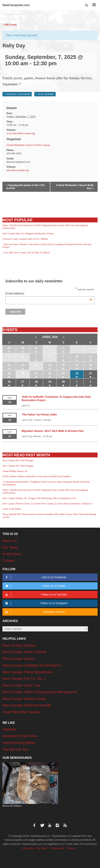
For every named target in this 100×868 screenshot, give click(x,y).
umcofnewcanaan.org (18, 170)
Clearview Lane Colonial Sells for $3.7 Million (25, 239)
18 (91, 365)
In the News (12, 554)
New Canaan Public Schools (25, 652)
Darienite (9, 729)
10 (77, 356)
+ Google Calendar (17, 94)
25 (91, 373)
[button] (87, 5)
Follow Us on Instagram (36, 603)
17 (77, 365)
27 (23, 382)
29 (9, 348)
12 (9, 365)
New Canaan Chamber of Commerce (31, 665)
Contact (8, 561)
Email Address (49, 294)
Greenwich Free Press (20, 736)
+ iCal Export (45, 94)
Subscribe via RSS (35, 612)
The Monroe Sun (16, 749)
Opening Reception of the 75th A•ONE (25, 187)
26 (9, 382)
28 (36, 382)
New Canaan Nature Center (24, 699)
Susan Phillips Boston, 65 (15, 471)
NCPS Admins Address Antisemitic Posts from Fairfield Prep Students (36, 476)
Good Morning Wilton (19, 743)
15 (50, 365)
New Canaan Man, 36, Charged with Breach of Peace (28, 233)
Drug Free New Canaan (21, 712)
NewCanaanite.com (16, 5)
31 (36, 348)
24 (77, 373)
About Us (10, 541)
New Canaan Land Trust (21, 685)
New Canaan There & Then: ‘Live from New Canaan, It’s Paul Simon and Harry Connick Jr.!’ (48, 504)
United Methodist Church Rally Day (75, 187)
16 (63, 365)
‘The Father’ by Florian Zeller (39, 415)
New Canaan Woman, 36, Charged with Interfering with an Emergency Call (39, 498)
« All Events (10, 25)
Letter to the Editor (12, 509)
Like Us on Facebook (35, 577)
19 (9, 373)
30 (23, 348)
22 (50, 373)
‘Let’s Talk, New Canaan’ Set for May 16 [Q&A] (26, 252)
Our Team (10, 547)
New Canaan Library (18, 659)
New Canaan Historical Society (27, 705)
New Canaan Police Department (28, 672)
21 (36, 373)
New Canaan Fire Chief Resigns (18, 460)
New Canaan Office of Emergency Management (40, 692)
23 (63, 373)
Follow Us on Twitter (35, 586)
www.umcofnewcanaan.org (21, 133)
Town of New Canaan (19, 645)
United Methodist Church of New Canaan (28, 145)
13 (23, 365)
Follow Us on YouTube (36, 595)
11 (90, 356)
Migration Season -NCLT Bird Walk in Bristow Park (53, 431)
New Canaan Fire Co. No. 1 (24, 679)
